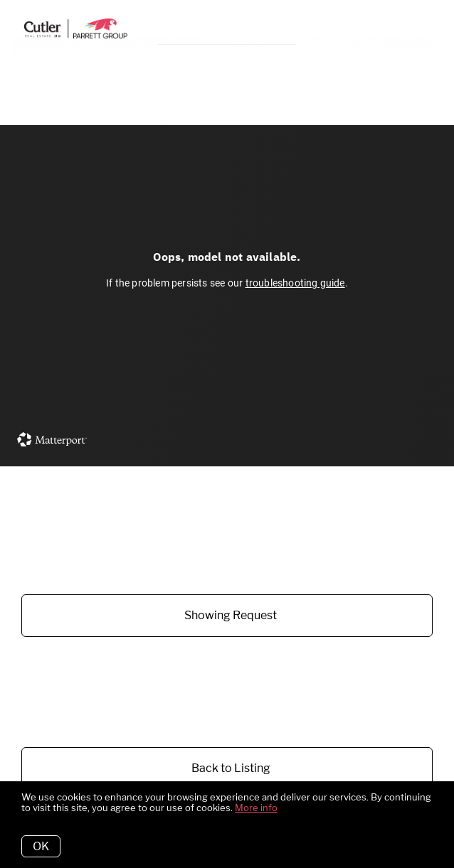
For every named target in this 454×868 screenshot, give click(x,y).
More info (256, 808)
